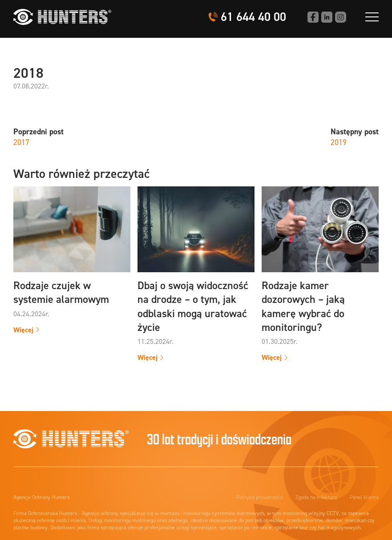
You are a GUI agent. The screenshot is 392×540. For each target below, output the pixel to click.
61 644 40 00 (253, 17)
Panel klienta (364, 497)
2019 (339, 142)
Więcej (23, 330)
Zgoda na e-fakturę (316, 497)
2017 (21, 142)
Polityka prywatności (260, 497)
